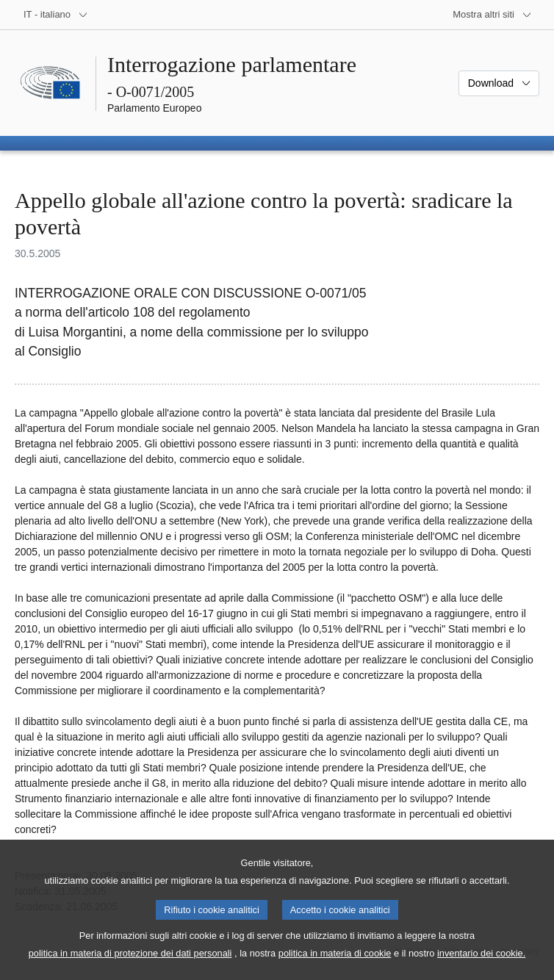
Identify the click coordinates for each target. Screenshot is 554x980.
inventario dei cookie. (481, 966)
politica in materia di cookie (335, 966)
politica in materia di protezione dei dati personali (130, 966)
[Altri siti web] (492, 15)
